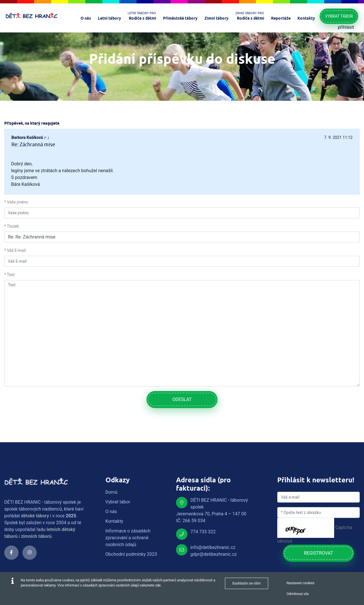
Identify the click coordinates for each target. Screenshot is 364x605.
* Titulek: (12, 226)
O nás (111, 512)
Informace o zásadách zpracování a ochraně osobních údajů (128, 538)
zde (158, 585)
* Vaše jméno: (16, 202)
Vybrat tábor (339, 16)
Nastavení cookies (301, 583)
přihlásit (346, 27)
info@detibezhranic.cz (213, 547)
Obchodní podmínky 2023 (131, 554)
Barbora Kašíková (27, 137)
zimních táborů (36, 536)
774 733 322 (203, 532)
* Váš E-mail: (15, 250)
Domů (111, 492)
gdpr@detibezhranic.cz (213, 554)
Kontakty (114, 521)
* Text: (10, 275)
